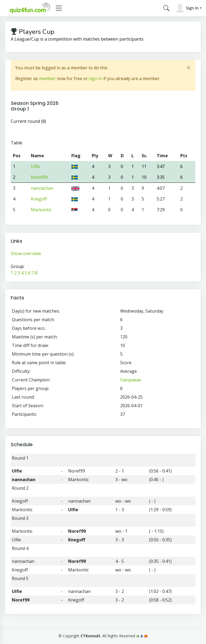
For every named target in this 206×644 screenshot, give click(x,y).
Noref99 (39, 177)
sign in (95, 78)
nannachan (42, 188)
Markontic (41, 210)
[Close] (189, 68)
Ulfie (35, 166)
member (47, 78)
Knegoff (39, 199)
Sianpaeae (131, 380)
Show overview (26, 253)
